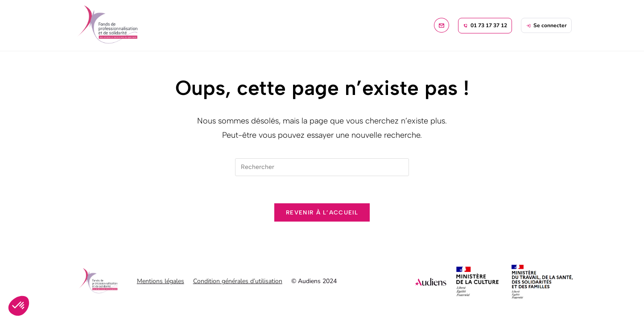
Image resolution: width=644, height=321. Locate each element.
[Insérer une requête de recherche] (322, 167)
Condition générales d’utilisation (238, 281)
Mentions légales (161, 281)
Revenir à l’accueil (322, 212)
